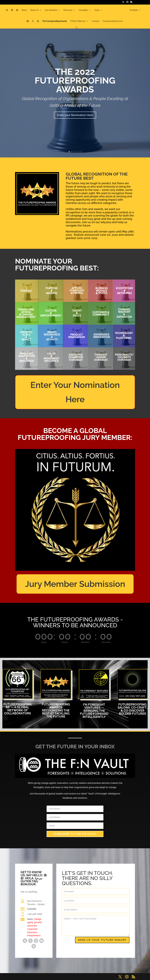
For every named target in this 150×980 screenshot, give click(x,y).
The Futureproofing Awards (55, 21)
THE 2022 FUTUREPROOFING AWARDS (75, 81)
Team (97, 10)
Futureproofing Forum (113, 21)
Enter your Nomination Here (75, 115)
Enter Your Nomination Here (75, 392)
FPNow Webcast (78, 21)
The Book (134, 10)
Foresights (83, 10)
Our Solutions (51, 10)
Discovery (68, 10)
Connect (96, 21)
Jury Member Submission (75, 584)
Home (24, 10)
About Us (34, 10)
